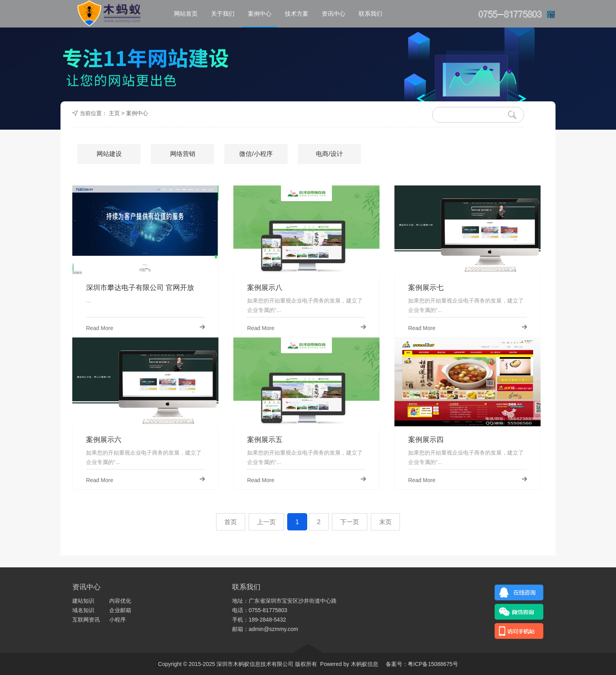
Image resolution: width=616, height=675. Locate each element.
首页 (231, 522)
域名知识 (83, 610)
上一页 (266, 522)
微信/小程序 (256, 154)
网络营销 (183, 154)
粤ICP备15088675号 (433, 664)
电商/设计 (329, 154)
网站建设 (109, 154)
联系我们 (370, 14)
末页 (385, 522)
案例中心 (260, 14)
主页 (114, 113)
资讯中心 (334, 14)
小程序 (117, 620)
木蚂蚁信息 (364, 664)
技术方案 (297, 14)
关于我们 (223, 14)
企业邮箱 (120, 610)
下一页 (350, 522)
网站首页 (186, 14)
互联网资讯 (86, 620)
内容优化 (120, 601)
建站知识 (83, 601)
